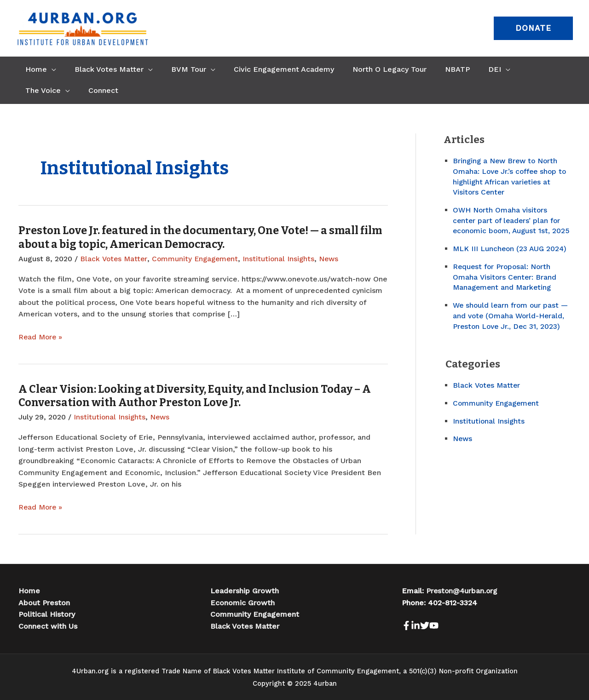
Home (29, 590)
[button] (533, 28)
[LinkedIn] (421, 625)
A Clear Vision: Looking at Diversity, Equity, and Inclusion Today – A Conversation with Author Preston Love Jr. (199, 396)
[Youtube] (450, 625)
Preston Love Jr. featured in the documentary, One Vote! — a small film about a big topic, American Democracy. (191, 237)
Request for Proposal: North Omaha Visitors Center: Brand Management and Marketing (505, 286)
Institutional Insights (283, 259)
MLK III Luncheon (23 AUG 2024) (511, 258)
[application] (50, 69)
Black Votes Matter (114, 259)
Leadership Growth (245, 590)
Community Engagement (198, 259)
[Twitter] (436, 625)
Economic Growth (243, 602)
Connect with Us (48, 625)
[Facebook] (406, 625)
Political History (47, 614)
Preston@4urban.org (463, 590)
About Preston (44, 602)
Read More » (41, 337)
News (334, 259)
